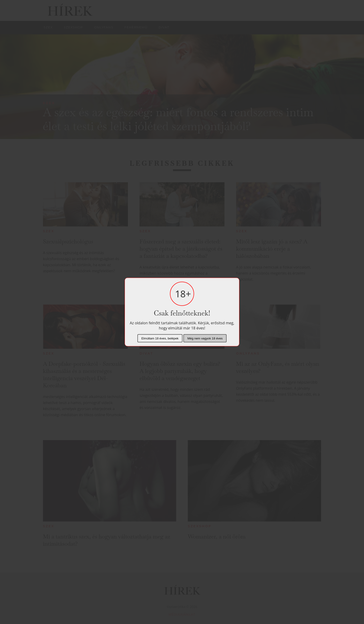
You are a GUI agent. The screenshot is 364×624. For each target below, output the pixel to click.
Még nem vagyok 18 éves (205, 338)
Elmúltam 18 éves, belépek (160, 338)
